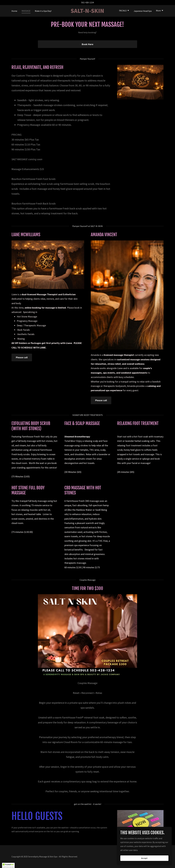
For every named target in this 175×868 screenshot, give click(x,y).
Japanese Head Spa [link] (143, 11)
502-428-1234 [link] (87, 2)
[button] (124, 11)
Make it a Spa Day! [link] (43, 11)
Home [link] (14, 11)
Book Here (87, 44)
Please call (22, 357)
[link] (88, 12)
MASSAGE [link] (26, 11)
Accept (144, 858)
